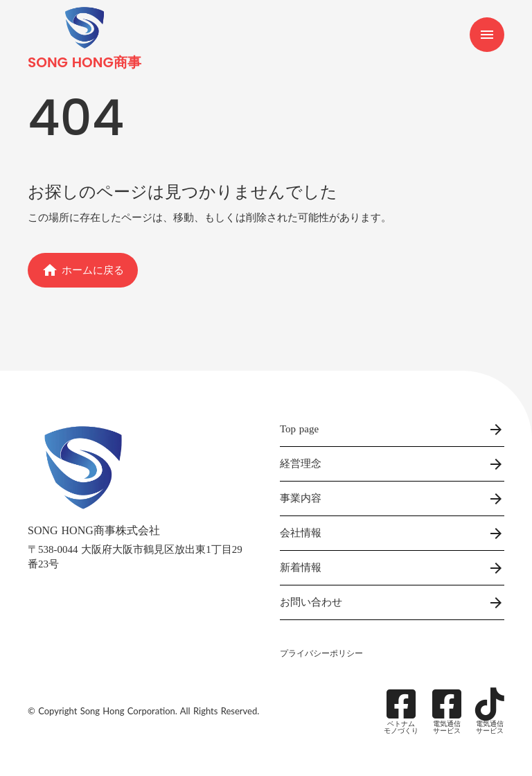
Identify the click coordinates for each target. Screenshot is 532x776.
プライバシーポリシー (321, 653)
